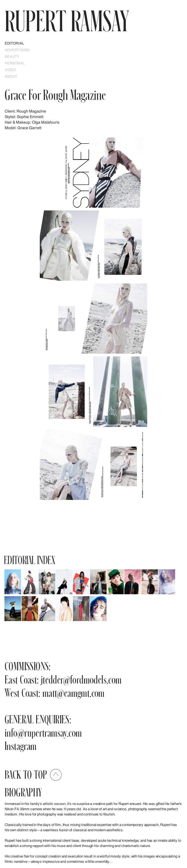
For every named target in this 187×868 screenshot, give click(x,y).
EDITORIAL (14, 43)
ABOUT (11, 76)
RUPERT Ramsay (67, 20)
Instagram (21, 746)
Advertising (17, 50)
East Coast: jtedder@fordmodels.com (63, 679)
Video (10, 70)
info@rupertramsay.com (43, 732)
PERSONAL (15, 63)
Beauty (12, 56)
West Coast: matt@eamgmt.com (55, 693)
